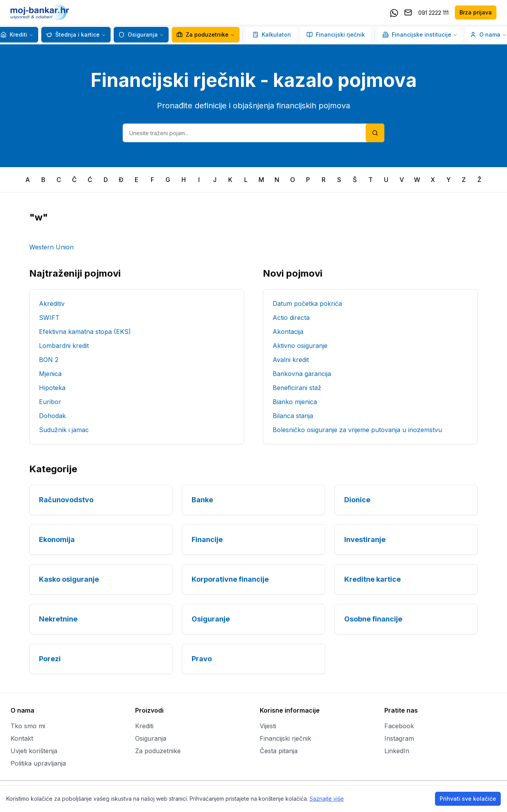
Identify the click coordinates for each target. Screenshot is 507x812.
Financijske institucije (420, 34)
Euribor (50, 402)
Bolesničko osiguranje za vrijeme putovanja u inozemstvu (357, 430)
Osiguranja (138, 34)
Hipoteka (52, 388)
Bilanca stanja (293, 416)
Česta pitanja (279, 751)
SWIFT (49, 318)
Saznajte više (327, 799)
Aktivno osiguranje (300, 346)
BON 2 (49, 360)
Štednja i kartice (73, 34)
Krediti (14, 34)
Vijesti (268, 726)
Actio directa (291, 318)
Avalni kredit (291, 360)
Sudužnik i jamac (64, 430)
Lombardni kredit (64, 346)
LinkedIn (397, 751)
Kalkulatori (272, 34)
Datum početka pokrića (307, 304)
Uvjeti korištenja (34, 751)
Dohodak (52, 416)
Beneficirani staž (297, 388)
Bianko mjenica (295, 402)
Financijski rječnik (336, 34)
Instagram (399, 738)
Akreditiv (52, 304)
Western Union (51, 247)
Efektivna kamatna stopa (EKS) (85, 332)
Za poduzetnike (202, 34)
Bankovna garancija (302, 374)
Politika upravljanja (38, 763)
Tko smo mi (28, 726)
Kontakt (22, 738)
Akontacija (288, 332)
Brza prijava (476, 12)
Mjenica (50, 374)
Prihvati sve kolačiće (468, 799)
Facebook (399, 726)
